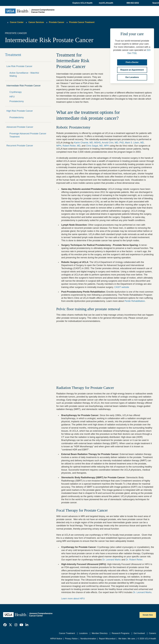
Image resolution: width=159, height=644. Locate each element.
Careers (152, 633)
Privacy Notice (71, 639)
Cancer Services (36, 22)
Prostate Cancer (57, 22)
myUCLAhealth (106, 3)
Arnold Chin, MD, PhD (113, 143)
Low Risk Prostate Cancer (19, 66)
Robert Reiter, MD (71, 146)
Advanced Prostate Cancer (20, 127)
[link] (5, 625)
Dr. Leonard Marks (112, 560)
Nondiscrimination (88, 639)
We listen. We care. (127, 639)
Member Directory (100, 633)
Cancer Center (17, 22)
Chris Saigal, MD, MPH (97, 146)
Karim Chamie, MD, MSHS (87, 143)
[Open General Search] (155, 3)
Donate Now (148, 615)
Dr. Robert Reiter (134, 560)
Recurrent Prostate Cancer (20, 146)
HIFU (12, 97)
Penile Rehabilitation (135, 301)
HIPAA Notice (56, 639)
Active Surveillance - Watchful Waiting (24, 74)
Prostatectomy (17, 101)
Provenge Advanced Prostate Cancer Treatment (28, 135)
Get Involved (139, 633)
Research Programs (121, 633)
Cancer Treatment (67, 633)
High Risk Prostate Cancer (20, 111)
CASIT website (122, 287)
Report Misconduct (107, 639)
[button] (83, 3)
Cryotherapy (16, 92)
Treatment (13, 55)
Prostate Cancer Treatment (82, 22)
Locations (83, 633)
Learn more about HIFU (73, 599)
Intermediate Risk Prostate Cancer (24, 86)
